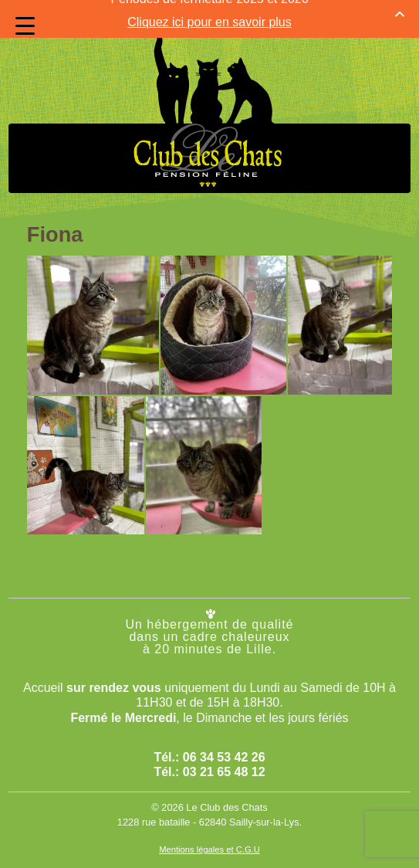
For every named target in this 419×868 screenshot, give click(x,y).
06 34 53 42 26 (224, 740)
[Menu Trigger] (25, 26)
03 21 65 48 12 (224, 755)
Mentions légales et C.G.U (209, 832)
